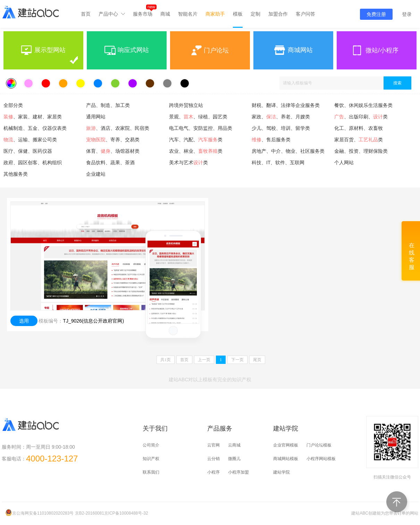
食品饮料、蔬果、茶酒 (110, 162)
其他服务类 (16, 174)
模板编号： (51, 321)
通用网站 (96, 117)
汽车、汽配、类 (196, 140)
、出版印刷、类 (361, 117)
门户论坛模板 (319, 445)
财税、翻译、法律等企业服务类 (286, 105)
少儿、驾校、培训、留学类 (281, 128)
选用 (24, 321)
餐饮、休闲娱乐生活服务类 (363, 105)
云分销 (213, 459)
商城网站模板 (286, 459)
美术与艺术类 (188, 162)
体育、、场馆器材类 (113, 151)
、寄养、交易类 (113, 140)
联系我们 (151, 472)
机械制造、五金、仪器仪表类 (35, 128)
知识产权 (151, 459)
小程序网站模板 (321, 459)
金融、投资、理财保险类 (361, 151)
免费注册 (376, 14)
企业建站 (96, 174)
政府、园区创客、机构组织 (33, 162)
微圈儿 (234, 459)
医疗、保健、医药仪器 (28, 151)
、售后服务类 (271, 140)
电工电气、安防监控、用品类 (201, 128)
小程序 (213, 472)
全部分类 (13, 105)
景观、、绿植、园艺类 (198, 117)
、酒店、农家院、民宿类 (118, 128)
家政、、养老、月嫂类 (281, 117)
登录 (407, 14)
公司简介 (151, 445)
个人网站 (344, 162)
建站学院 (282, 472)
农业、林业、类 (196, 151)
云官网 (213, 445)
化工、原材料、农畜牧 (359, 128)
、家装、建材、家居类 (33, 117)
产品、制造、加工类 (108, 105)
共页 (166, 360)
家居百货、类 (359, 140)
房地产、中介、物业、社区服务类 (288, 151)
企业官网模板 (286, 445)
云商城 (234, 445)
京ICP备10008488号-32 (126, 513)
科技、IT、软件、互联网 (278, 162)
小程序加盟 (238, 472)
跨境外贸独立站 (186, 105)
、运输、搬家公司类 (30, 140)
